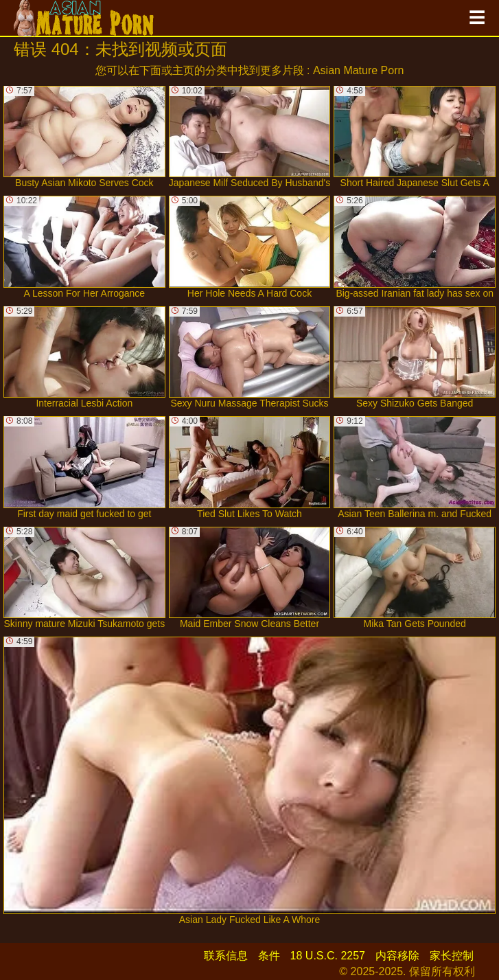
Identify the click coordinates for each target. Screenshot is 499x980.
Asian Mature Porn (359, 70)
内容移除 (397, 956)
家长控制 (452, 956)
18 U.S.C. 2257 (328, 956)
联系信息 (226, 956)
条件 (269, 956)
